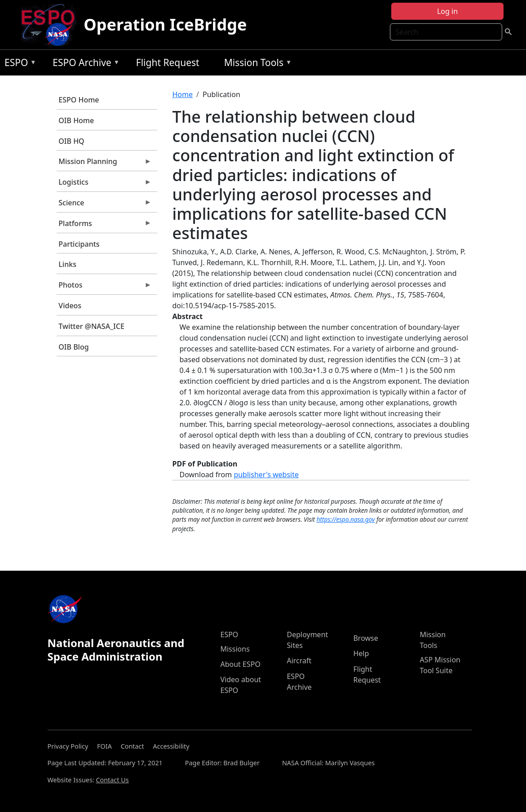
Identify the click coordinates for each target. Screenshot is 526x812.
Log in (447, 11)
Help (361, 653)
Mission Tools (256, 64)
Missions (235, 649)
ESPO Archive (84, 64)
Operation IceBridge (165, 24)
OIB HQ (71, 141)
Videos (70, 306)
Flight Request (168, 62)
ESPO (18, 64)
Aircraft (299, 661)
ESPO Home (79, 100)
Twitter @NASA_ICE (91, 326)
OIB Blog (73, 347)
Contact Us (112, 780)
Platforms (104, 226)
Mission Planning (104, 164)
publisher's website (266, 475)
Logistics (104, 184)
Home (183, 94)
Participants (79, 244)
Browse (365, 638)
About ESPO (240, 664)
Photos (104, 287)
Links (67, 264)
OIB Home (76, 120)
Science (104, 205)
